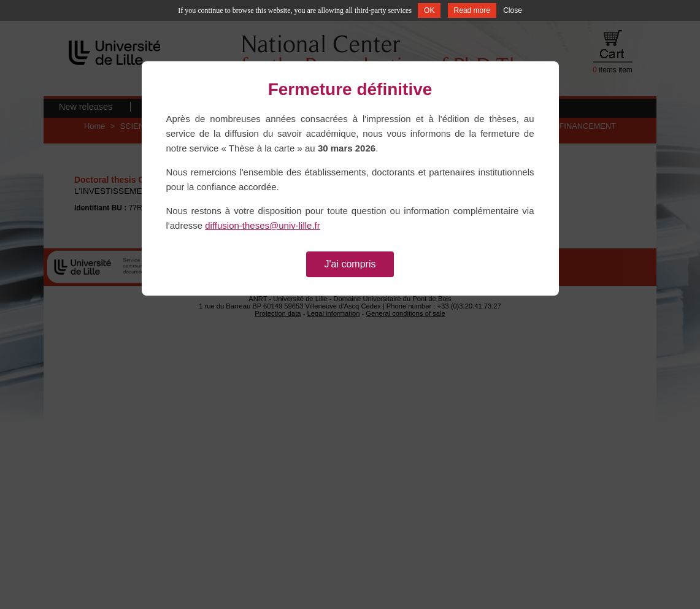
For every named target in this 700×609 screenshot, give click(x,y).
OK (429, 10)
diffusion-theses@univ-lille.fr (263, 225)
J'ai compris (350, 264)
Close (513, 10)
